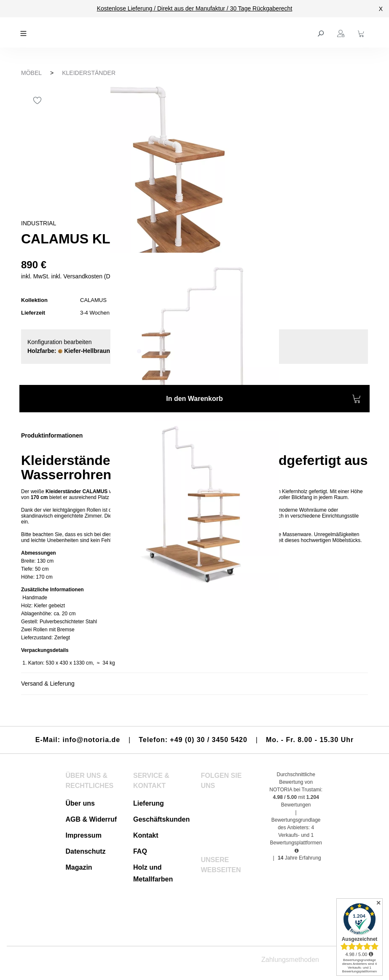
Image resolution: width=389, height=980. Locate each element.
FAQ (140, 851)
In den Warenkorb (264, 400)
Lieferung (149, 803)
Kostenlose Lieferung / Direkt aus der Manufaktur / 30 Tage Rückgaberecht (195, 8)
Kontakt (146, 835)
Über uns (80, 803)
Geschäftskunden (161, 819)
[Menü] (24, 32)
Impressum (83, 835)
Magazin (79, 867)
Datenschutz (85, 851)
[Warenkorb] (362, 32)
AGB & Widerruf (91, 819)
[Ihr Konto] (342, 32)
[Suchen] (322, 32)
